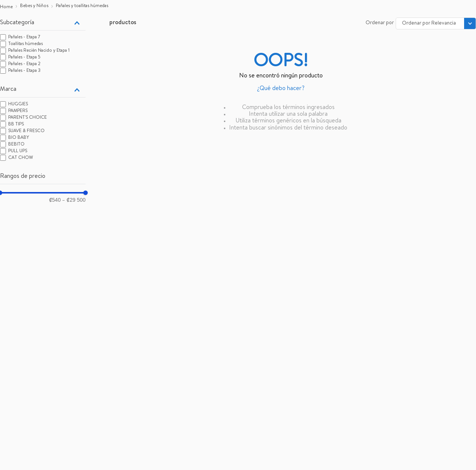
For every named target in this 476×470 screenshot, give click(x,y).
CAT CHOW (21, 158)
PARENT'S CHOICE (28, 118)
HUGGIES (18, 105)
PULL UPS (18, 151)
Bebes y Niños (34, 6)
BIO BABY (19, 138)
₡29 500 (74, 200)
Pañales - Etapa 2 (24, 64)
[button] (43, 23)
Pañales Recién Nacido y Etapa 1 (39, 51)
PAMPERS (18, 111)
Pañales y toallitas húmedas (82, 6)
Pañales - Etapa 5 (24, 58)
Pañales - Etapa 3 (24, 71)
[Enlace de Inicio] (6, 7)
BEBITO (16, 145)
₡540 (55, 200)
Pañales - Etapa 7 (24, 38)
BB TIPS (16, 125)
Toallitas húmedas (25, 44)
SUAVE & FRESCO (26, 131)
